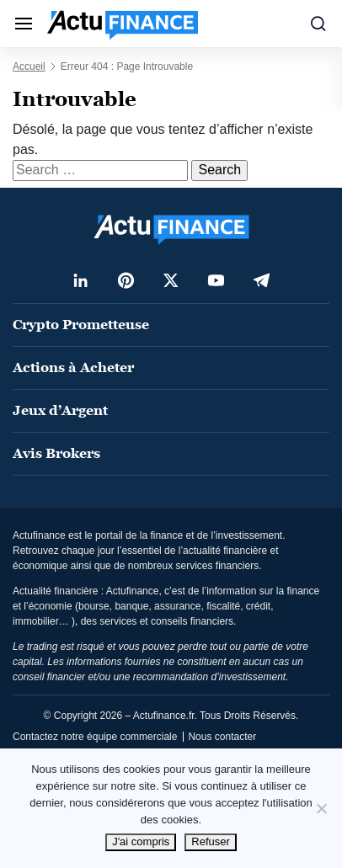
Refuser (211, 841)
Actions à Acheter (73, 367)
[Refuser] (321, 808)
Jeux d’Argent (60, 410)
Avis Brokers (56, 453)
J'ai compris (141, 841)
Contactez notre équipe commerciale (95, 737)
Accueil (29, 67)
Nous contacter (222, 737)
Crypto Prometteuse (81, 325)
